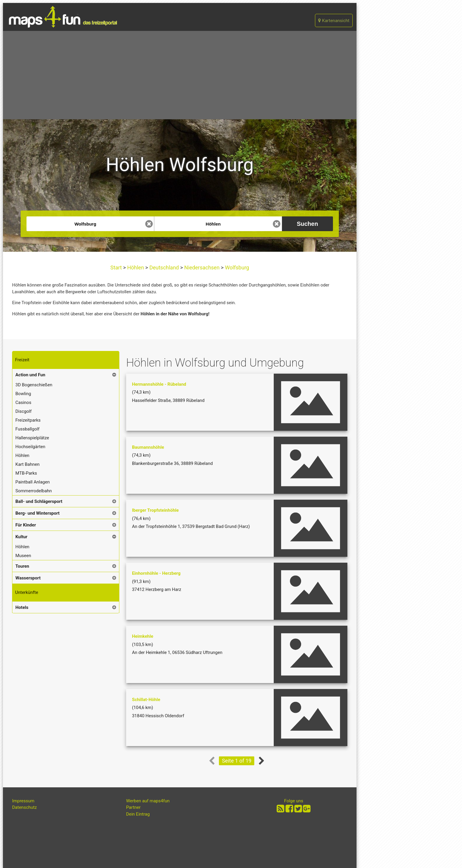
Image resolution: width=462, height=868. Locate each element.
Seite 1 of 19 (237, 761)
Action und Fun (30, 375)
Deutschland (164, 267)
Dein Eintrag (138, 814)
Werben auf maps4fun (148, 801)
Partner (133, 807)
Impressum (23, 801)
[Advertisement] (180, 75)
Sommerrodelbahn (34, 491)
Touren (22, 566)
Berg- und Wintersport (37, 513)
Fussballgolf (27, 429)
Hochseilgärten (30, 447)
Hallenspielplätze (32, 438)
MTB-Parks (26, 473)
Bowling (23, 394)
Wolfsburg (236, 267)
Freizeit (22, 360)
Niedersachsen (202, 267)
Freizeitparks (28, 420)
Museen (23, 556)
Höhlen (136, 267)
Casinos (23, 402)
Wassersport (28, 578)
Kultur (21, 537)
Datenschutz (24, 807)
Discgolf (23, 411)
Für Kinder (26, 525)
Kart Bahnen (27, 464)
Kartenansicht (334, 21)
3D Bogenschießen (34, 385)
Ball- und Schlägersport (39, 501)
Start (117, 267)
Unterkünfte (27, 592)
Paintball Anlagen (33, 482)
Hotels (22, 607)
